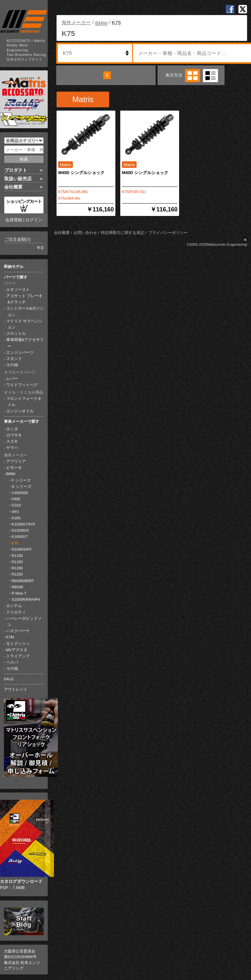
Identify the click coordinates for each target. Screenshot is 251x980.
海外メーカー (16, 455)
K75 (15, 543)
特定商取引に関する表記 (123, 233)
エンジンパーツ (20, 352)
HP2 (15, 512)
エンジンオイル (20, 411)
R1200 (17, 568)
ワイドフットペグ (22, 385)
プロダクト (16, 170)
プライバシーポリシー (168, 233)
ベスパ (12, 662)
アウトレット (16, 689)
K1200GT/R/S (24, 524)
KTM (10, 637)
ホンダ (12, 429)
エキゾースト (18, 290)
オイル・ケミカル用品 (24, 392)
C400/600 (20, 493)
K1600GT (20, 537)
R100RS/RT (22, 549)
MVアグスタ (17, 650)
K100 (16, 518)
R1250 (17, 574)
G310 (16, 505)
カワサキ (14, 435)
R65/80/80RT (23, 581)
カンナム (14, 606)
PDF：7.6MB (24, 845)
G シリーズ (22, 487)
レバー (12, 379)
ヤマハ (12, 448)
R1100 (17, 556)
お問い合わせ (85, 233)
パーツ (10, 283)
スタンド (14, 359)
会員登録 (14, 220)
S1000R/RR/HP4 (26, 599)
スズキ (12, 441)
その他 (12, 365)
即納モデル (14, 267)
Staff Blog (24, 921)
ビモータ (14, 468)
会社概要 (13, 187)
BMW (11, 474)
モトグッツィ (18, 644)
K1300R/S (20, 530)
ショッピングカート (24, 205)
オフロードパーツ (20, 372)
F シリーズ (21, 480)
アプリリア (16, 461)
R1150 (17, 562)
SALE (9, 679)
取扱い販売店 (18, 179)
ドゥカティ (16, 612)
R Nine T (19, 593)
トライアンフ (18, 656)
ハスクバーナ (18, 631)
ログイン (34, 220)
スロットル (16, 333)
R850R (18, 587)
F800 (16, 499)
